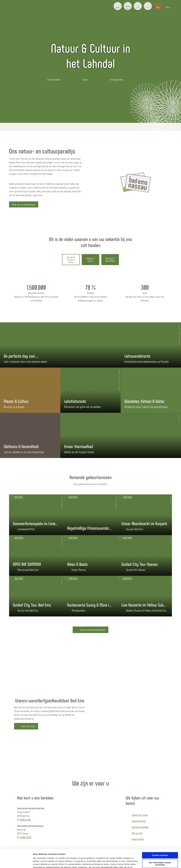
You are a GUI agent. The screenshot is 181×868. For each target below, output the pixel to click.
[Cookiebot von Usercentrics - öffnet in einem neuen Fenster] (16, 863)
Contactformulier (139, 821)
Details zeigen (39, 863)
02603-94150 (25, 820)
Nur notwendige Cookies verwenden (160, 847)
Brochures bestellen (140, 827)
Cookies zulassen (160, 838)
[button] (118, 6)
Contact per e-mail (140, 815)
